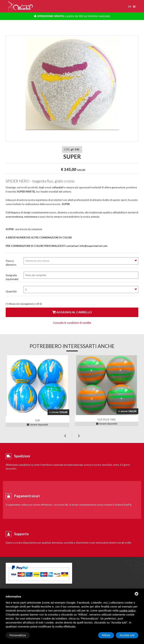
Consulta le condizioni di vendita (72, 323)
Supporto (21, 534)
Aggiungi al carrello (72, 312)
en (130, 7)
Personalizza (18, 635)
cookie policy (127, 610)
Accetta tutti (127, 635)
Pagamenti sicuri (27, 496)
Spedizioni (22, 456)
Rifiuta (106, 635)
